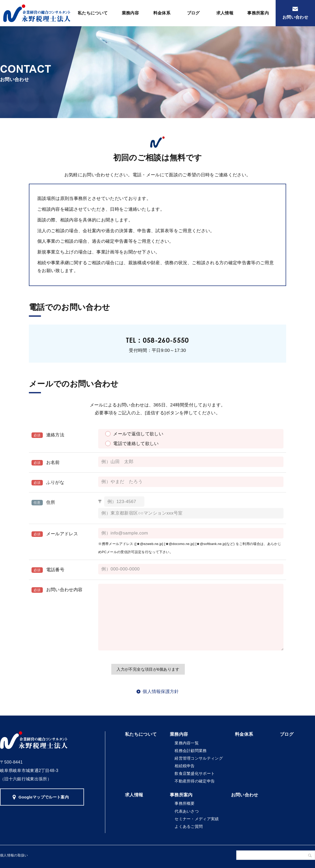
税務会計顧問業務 (191, 751)
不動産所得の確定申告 (195, 781)
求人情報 (225, 13)
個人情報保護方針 (161, 692)
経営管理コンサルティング (199, 758)
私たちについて (93, 13)
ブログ (193, 13)
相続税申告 (185, 766)
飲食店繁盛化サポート (195, 773)
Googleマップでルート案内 (44, 797)
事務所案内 (258, 13)
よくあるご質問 (189, 826)
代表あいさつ (187, 811)
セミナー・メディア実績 (197, 819)
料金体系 (162, 13)
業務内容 (130, 13)
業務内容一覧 (187, 743)
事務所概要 (185, 803)
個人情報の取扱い (14, 855)
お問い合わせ (295, 17)
